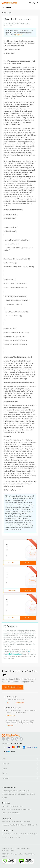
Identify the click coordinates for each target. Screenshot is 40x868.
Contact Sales (19, 703)
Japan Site (5, 806)
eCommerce (21, 794)
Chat (7, 703)
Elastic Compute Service (9, 791)
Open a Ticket (10, 716)
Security (4, 797)
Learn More (12, 563)
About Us (11, 848)
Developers (5, 825)
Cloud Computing (17, 822)
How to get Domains (8, 810)
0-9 (19, 837)
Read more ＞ (20, 35)
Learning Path (6, 813)
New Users (16, 813)
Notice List (5, 851)
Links (12, 851)
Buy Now (28, 563)
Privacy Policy (20, 848)
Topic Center (6, 822)
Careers (4, 848)
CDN (20, 791)
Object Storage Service (9, 794)
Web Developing (15, 825)
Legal (28, 848)
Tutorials (24, 825)
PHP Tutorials (33, 825)
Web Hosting (31, 794)
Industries (27, 822)
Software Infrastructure (24, 810)
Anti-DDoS (26, 791)
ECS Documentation (16, 806)
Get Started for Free (13, 687)
